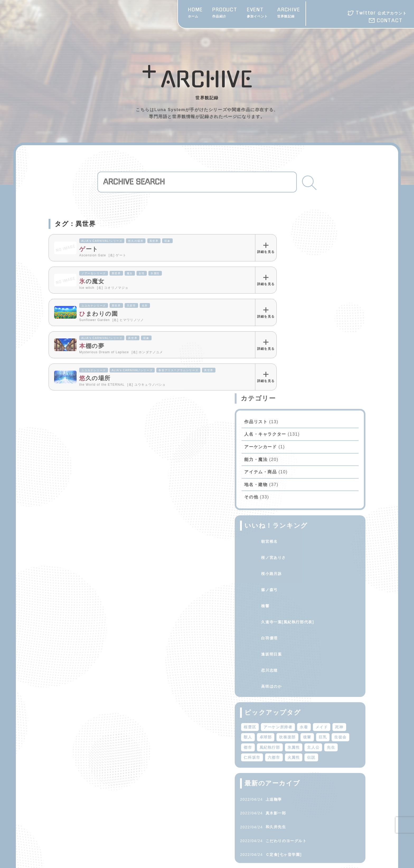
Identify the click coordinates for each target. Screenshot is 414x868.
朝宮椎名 (305, 367)
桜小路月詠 (307, 399)
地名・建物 (291, 310)
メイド (286, 563)
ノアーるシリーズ (94, 273)
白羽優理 (305, 463)
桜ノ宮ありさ (309, 383)
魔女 (130, 273)
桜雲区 (286, 552)
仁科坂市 (303, 593)
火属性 (345, 593)
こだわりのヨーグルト (322, 686)
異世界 (154, 241)
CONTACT (390, 21)
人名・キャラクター (301, 260)
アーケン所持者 (314, 552)
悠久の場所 (136, 241)
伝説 (283, 603)
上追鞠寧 (309, 645)
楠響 (301, 431)
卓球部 (337, 563)
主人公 (349, 583)
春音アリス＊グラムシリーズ (178, 370)
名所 (145, 306)
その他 (287, 322)
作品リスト (291, 247)
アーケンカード (296, 272)
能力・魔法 (291, 285)
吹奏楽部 (288, 573)
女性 (142, 273)
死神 (303, 563)
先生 (283, 593)
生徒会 (341, 573)
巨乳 (323, 573)
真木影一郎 (311, 659)
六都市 (325, 593)
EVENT (257, 13)
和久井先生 (311, 673)
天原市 (131, 306)
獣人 (319, 563)
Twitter (381, 13)
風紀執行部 (305, 583)
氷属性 (155, 273)
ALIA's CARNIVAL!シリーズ (102, 241)
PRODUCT (225, 13)
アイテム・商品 (296, 297)
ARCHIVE (289, 13)
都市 (283, 583)
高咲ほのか (307, 512)
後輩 (307, 573)
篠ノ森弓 (305, 415)
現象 (167, 241)
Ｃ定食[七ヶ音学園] (319, 700)
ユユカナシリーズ (94, 306)
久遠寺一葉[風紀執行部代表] (323, 447)
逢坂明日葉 (307, 479)
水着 (339, 552)
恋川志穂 (305, 496)
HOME (195, 13)
